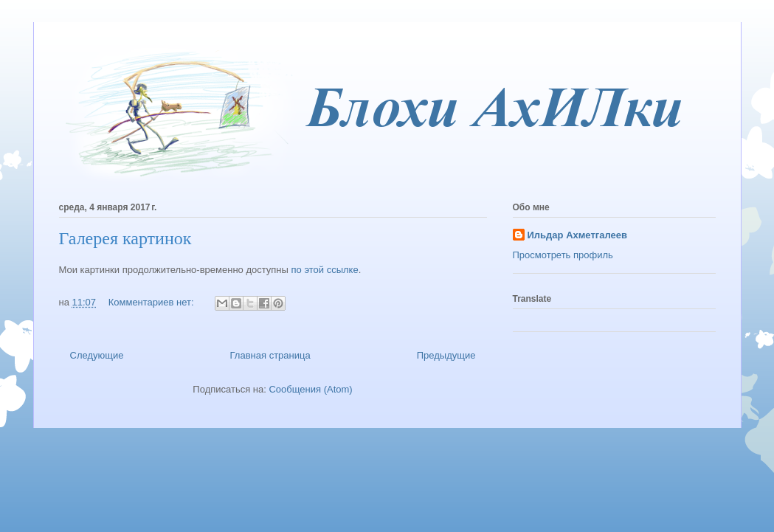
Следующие (97, 355)
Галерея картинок (125, 238)
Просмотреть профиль (563, 255)
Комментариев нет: (153, 302)
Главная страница (270, 355)
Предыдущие (446, 355)
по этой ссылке (325, 270)
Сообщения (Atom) (310, 389)
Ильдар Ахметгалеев (577, 235)
